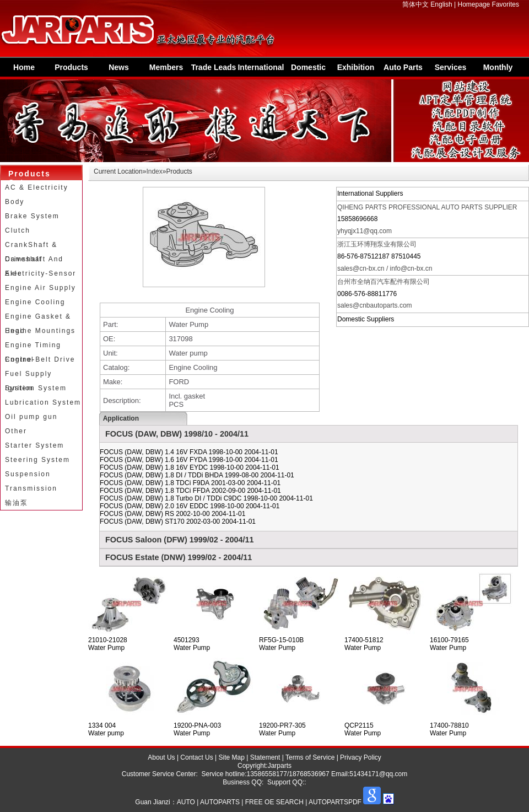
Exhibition (356, 67)
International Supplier (261, 70)
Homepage (474, 4)
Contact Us (196, 757)
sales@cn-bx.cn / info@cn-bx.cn (385, 268)
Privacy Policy (361, 757)
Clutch (18, 230)
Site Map (232, 757)
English (441, 4)
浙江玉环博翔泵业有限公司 (377, 244)
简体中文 (415, 4)
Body (15, 202)
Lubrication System (43, 402)
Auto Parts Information (403, 70)
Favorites (506, 4)
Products (71, 67)
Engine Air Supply (41, 288)
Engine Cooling (35, 302)
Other (16, 431)
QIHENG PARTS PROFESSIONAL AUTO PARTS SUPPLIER (427, 207)
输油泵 (17, 503)
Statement (265, 757)
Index (154, 171)
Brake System (32, 216)
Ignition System (36, 388)
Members (166, 67)
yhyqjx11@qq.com (365, 231)
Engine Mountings (40, 331)
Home (24, 67)
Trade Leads (214, 67)
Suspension (28, 474)
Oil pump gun (31, 417)
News (119, 67)
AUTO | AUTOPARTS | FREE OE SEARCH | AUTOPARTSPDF (269, 802)
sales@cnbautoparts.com (375, 305)
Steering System (37, 460)
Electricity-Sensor (41, 273)
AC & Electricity (37, 187)
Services (451, 67)
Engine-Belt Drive (40, 359)
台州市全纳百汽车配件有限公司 (384, 282)
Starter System (34, 445)
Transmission (31, 488)
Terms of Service (310, 757)
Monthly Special (498, 70)
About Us (161, 757)
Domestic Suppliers (309, 70)
